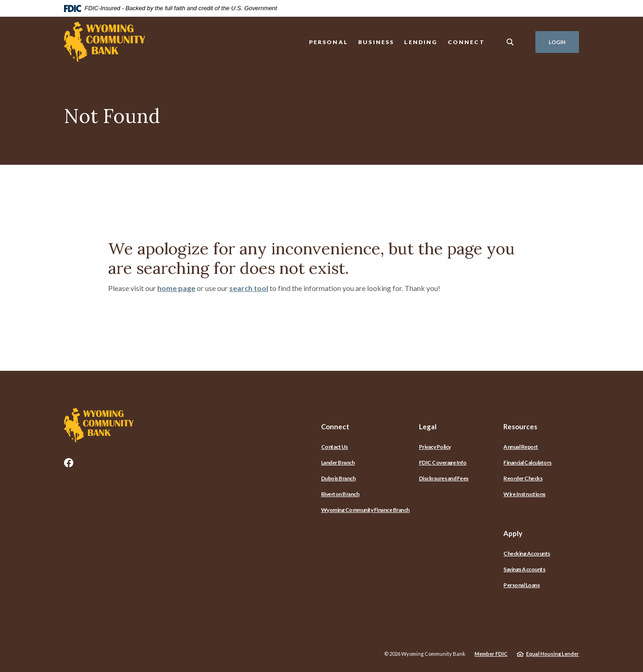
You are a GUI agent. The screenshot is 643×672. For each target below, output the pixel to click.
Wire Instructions (524, 494)
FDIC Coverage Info (443, 462)
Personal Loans (521, 585)
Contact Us (334, 447)
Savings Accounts (524, 569)
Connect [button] (466, 42)
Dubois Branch (338, 478)
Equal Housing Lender (553, 654)
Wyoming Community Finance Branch (365, 510)
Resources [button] (520, 426)
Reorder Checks (523, 478)
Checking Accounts (527, 553)
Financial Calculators (527, 462)
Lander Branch (338, 462)
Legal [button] (428, 426)
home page (176, 288)
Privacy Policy (435, 447)
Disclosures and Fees (444, 478)
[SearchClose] (510, 42)
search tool (249, 288)
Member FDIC (491, 654)
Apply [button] (513, 533)
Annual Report (521, 447)
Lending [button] (421, 42)
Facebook (69, 463)
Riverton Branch (340, 494)
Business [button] (376, 42)
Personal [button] (328, 42)
